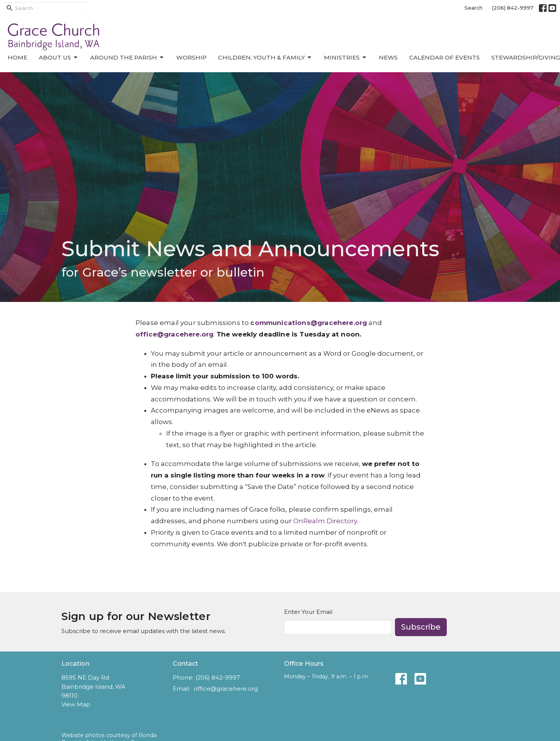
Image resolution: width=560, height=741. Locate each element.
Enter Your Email (308, 612)
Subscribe (421, 627)
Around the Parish (127, 58)
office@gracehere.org (226, 689)
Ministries (346, 58)
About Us (59, 58)
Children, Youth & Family (265, 58)
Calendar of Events (444, 57)
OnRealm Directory (325, 521)
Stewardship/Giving (526, 57)
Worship (191, 57)
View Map (76, 704)
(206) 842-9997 (513, 8)
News (388, 57)
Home (17, 57)
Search (473, 8)
